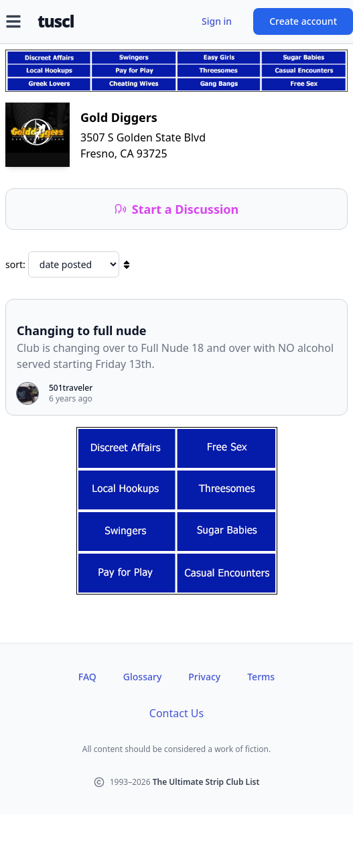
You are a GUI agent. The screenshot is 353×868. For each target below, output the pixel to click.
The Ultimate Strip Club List (206, 782)
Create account (303, 21)
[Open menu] (13, 21)
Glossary (142, 677)
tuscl (56, 21)
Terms (261, 677)
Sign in (217, 21)
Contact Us (176, 713)
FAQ (87, 677)
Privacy (204, 677)
